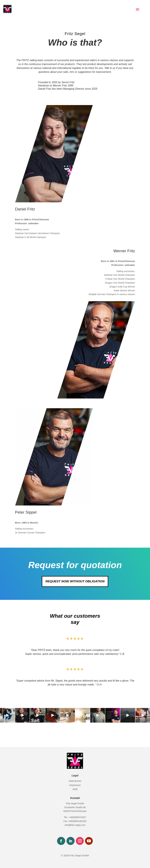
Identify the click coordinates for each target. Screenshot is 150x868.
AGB (75, 789)
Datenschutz (75, 781)
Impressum (75, 785)
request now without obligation (75, 581)
